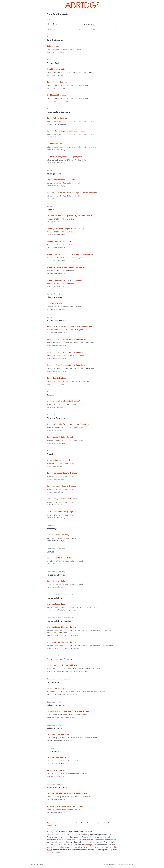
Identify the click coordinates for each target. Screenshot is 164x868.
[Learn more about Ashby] (37, 865)
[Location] (64, 29)
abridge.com (91, 845)
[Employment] (100, 24)
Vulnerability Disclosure (126, 864)
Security (115, 864)
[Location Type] (100, 29)
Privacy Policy (106, 864)
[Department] (64, 24)
